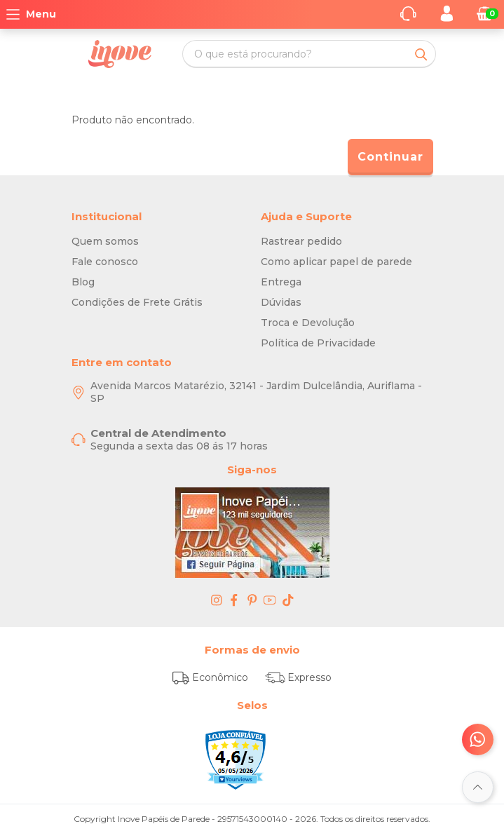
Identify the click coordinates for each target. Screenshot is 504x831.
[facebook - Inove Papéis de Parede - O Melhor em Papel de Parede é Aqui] (234, 600)
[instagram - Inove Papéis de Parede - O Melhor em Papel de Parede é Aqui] (217, 600)
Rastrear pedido (301, 241)
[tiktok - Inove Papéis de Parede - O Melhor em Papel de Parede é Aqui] (288, 600)
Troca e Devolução (308, 323)
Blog (83, 282)
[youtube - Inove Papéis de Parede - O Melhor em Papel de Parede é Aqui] (270, 600)
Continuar (390, 157)
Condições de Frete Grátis (137, 302)
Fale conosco (105, 262)
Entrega (281, 282)
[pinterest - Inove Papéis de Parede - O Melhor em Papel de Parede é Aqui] (252, 600)
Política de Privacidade (318, 343)
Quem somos (105, 241)
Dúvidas (281, 302)
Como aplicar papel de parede (336, 262)
